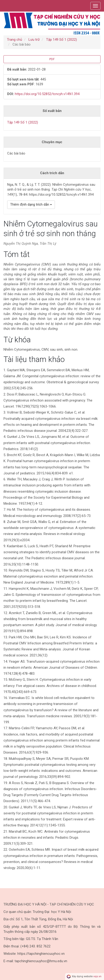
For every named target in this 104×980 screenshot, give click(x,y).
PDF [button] (52, 59)
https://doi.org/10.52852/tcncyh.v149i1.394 (47, 94)
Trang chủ (14, 40)
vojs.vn (97, 976)
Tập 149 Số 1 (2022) (61, 40)
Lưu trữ (34, 40)
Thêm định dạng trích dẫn (31, 204)
